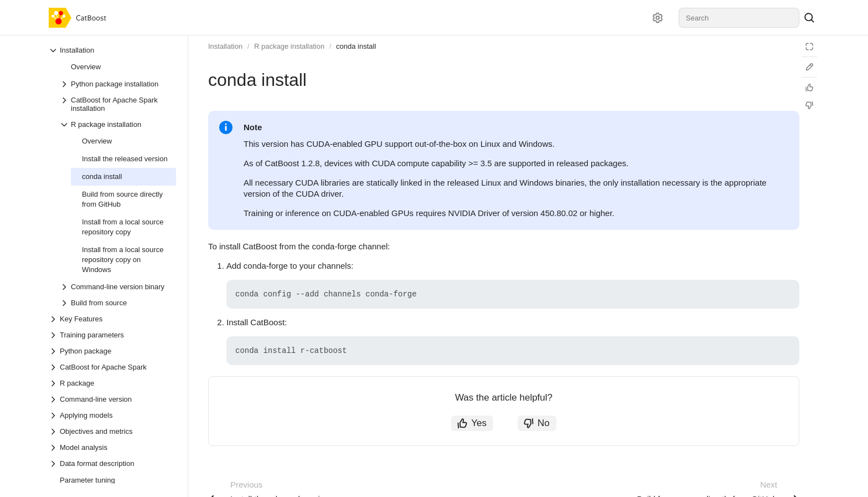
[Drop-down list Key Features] (112, 319)
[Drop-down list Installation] (112, 50)
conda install (356, 46)
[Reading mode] (809, 47)
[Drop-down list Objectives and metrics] (112, 431)
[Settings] (658, 18)
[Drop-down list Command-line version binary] (118, 287)
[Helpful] (809, 88)
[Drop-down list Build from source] (118, 303)
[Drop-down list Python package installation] (118, 84)
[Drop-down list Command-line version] (112, 399)
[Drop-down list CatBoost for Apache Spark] (112, 367)
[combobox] (739, 18)
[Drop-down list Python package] (112, 351)
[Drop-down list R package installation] (118, 124)
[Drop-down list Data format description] (112, 463)
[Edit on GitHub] (809, 67)
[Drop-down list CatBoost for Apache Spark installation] (118, 104)
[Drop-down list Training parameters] (112, 335)
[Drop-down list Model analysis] (112, 447)
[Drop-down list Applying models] (112, 415)
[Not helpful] (809, 105)
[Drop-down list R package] (112, 383)
